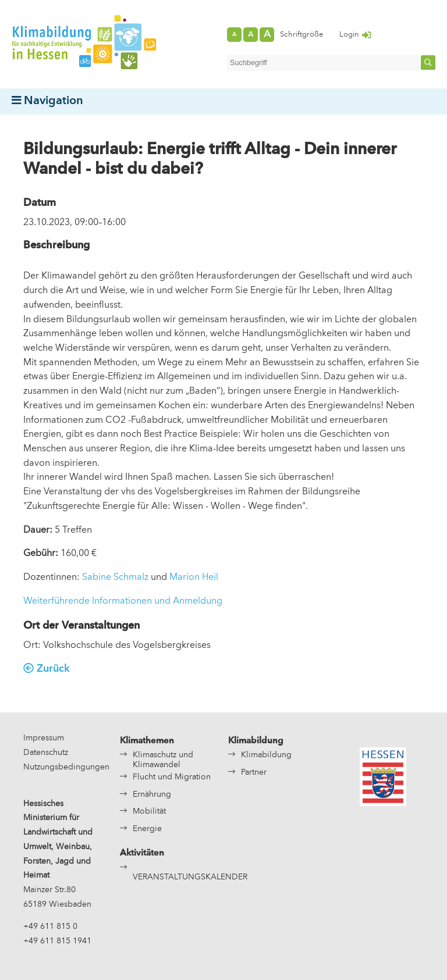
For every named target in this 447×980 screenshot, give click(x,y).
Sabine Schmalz (115, 578)
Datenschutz (46, 753)
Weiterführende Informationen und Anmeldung (123, 601)
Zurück (53, 669)
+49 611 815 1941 (57, 941)
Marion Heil (194, 578)
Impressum (44, 738)
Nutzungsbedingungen (66, 767)
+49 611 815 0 (50, 927)
